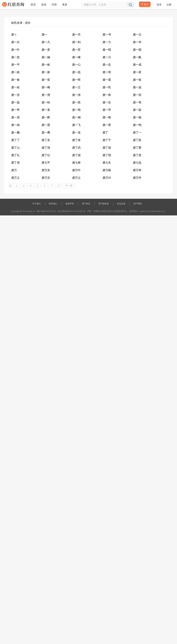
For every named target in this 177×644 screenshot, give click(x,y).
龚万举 (137, 170)
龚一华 (137, 42)
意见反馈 (121, 204)
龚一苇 (137, 102)
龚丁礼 (15, 155)
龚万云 (76, 178)
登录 (159, 5)
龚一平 (15, 65)
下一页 (69, 186)
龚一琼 (137, 95)
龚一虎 (15, 117)
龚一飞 (76, 125)
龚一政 (15, 72)
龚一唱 (107, 50)
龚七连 (137, 163)
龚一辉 (46, 117)
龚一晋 (46, 80)
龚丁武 (76, 148)
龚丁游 (107, 148)
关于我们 (37, 204)
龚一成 (137, 65)
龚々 (14, 35)
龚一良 (107, 102)
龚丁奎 (76, 140)
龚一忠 (107, 65)
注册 (169, 5)
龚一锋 (107, 117)
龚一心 (76, 65)
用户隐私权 (104, 204)
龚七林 (76, 163)
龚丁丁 (15, 140)
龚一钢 (76, 117)
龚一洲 (46, 95)
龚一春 (15, 80)
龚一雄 (15, 125)
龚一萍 (107, 110)
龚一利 (76, 42)
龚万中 (76, 170)
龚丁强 (46, 148)
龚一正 (76, 87)
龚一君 (46, 50)
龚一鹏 (15, 133)
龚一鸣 (137, 125)
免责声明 (70, 204)
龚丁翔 (107, 155)
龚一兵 (15, 42)
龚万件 (137, 178)
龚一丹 (76, 35)
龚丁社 (46, 155)
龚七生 (107, 163)
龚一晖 (76, 80)
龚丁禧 (76, 155)
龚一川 (107, 57)
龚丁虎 (15, 163)
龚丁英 (137, 155)
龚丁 (105, 133)
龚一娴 (46, 57)
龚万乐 (46, 178)
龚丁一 (137, 133)
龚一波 (137, 87)
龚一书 (107, 35)
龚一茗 (46, 110)
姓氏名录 (17, 23)
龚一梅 (46, 87)
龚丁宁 (107, 140)
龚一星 (137, 72)
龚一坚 (15, 57)
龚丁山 (15, 148)
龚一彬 (46, 65)
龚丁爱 (137, 148)
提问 (145, 4)
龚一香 (107, 125)
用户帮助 (138, 204)
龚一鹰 (46, 133)
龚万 (14, 170)
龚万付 (107, 178)
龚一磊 (15, 102)
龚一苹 (15, 110)
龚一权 (137, 80)
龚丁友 (46, 140)
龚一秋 (46, 102)
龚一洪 (15, 95)
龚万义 (15, 178)
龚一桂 (15, 87)
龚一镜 (137, 117)
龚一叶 (15, 50)
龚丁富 (137, 140)
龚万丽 (107, 170)
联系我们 (53, 204)
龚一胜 (76, 102)
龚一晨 (107, 80)
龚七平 (46, 163)
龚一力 (107, 42)
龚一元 (137, 35)
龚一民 (107, 87)
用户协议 (86, 204)
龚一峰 (76, 57)
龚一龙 (76, 133)
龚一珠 (107, 95)
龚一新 (46, 72)
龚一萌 (76, 110)
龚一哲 (76, 50)
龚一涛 (76, 95)
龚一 (44, 35)
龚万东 (46, 170)
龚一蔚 (137, 110)
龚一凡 (46, 42)
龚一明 (107, 72)
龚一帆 (137, 57)
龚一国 (137, 50)
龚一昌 (76, 72)
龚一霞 (46, 125)
